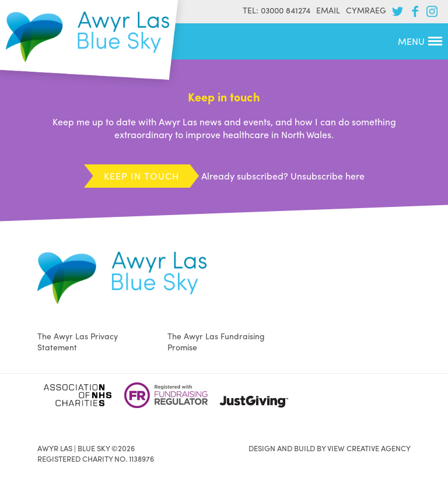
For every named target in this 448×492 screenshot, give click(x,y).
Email (328, 10)
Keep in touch (141, 176)
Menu (420, 41)
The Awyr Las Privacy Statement (78, 341)
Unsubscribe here (328, 176)
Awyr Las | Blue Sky (87, 37)
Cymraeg (366, 10)
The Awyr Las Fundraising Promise (216, 341)
